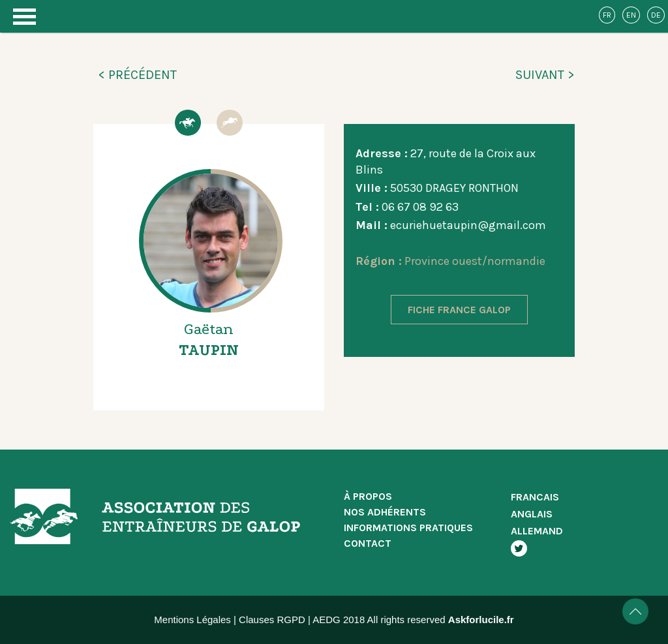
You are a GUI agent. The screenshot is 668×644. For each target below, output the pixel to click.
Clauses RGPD (272, 620)
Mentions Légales (192, 620)
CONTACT (368, 543)
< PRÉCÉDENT (137, 75)
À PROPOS (368, 496)
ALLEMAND (537, 531)
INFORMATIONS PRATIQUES (408, 528)
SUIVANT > (545, 75)
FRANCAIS (535, 497)
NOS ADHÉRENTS (385, 512)
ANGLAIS (532, 514)
